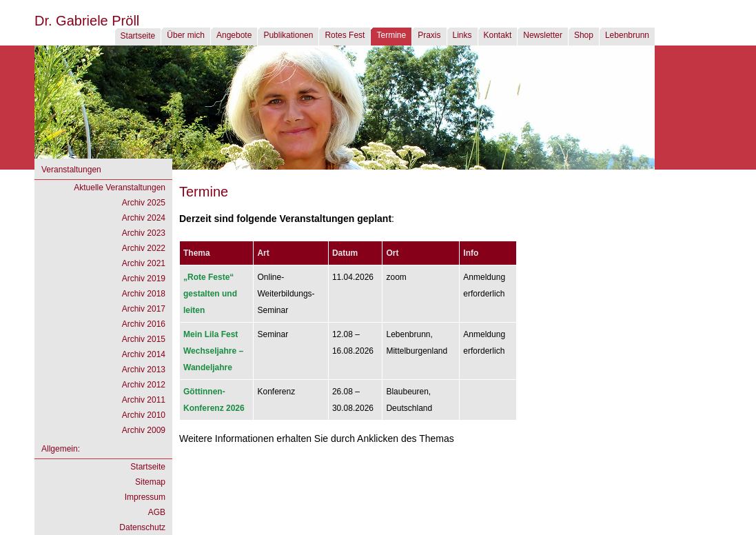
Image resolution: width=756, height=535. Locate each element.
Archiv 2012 (144, 385)
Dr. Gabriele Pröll (87, 21)
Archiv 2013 (144, 370)
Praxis (429, 35)
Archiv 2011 (144, 400)
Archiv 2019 (144, 279)
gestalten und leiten (210, 294)
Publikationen (288, 35)
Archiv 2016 (144, 324)
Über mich (186, 35)
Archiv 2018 (144, 294)
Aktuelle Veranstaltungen (120, 188)
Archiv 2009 (144, 430)
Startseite (138, 36)
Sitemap (150, 482)
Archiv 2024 (144, 218)
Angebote (234, 35)
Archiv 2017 (144, 309)
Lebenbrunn (627, 35)
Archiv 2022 (144, 248)
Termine (391, 35)
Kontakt (498, 35)
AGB (157, 512)
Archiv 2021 (144, 263)
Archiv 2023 (144, 233)
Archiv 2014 (144, 354)
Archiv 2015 (144, 339)
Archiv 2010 (144, 415)
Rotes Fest (345, 35)
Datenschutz (142, 527)
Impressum (145, 497)
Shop (584, 35)
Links (462, 35)
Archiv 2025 (144, 203)
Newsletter (543, 35)
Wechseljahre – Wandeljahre (213, 351)
